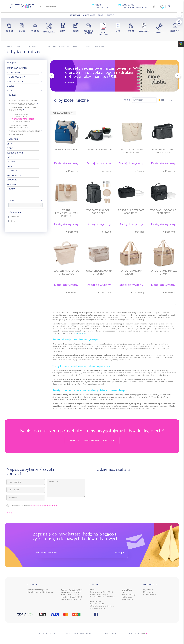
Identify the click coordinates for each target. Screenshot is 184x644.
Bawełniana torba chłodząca (66, 272)
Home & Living (14, 72)
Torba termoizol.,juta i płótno (66, 213)
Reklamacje (127, 597)
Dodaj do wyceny (66, 163)
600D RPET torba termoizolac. (163, 151)
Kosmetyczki (16, 135)
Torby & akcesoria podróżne (25, 131)
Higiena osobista (16, 77)
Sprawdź (71, 83)
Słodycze (12, 180)
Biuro (10, 91)
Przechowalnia (150, 594)
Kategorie (12, 63)
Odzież (11, 86)
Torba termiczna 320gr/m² (131, 272)
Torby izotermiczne (23, 119)
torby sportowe (80, 333)
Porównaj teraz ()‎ (63, 113)
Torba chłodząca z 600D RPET (131, 212)
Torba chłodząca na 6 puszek (99, 272)
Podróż (11, 95)
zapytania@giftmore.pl (135, 7)
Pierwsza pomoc (16, 81)
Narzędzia (13, 139)
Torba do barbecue (99, 149)
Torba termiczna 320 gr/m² (163, 272)
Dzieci (10, 148)
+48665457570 (102, 7)
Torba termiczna (66, 149)
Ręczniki (11, 162)
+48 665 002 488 (73, 592)
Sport (10, 166)
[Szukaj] (55, 6)
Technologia (14, 175)
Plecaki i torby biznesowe (23, 100)
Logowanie (148, 590)
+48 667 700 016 (75, 597)
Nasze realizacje (129, 595)
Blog (124, 592)
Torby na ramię (20, 114)
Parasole (12, 171)
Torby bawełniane (17, 68)
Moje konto (148, 592)
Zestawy (11, 184)
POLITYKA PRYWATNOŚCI (79, 634)
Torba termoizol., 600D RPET (99, 212)
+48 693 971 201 (72, 595)
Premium (12, 189)
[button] (52, 76)
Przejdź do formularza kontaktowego (92, 440)
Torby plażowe (20, 117)
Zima (9, 144)
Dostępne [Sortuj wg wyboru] (144, 100)
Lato (10, 157)
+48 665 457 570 (73, 599)
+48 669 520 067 (75, 590)
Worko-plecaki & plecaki (22, 104)
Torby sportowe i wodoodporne (19, 126)
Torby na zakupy (21, 121)
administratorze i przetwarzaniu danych (44, 505)
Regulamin (110, 634)
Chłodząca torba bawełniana (131, 151)
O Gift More (127, 590)
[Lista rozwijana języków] (170, 6)
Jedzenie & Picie (15, 153)
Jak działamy (127, 599)
